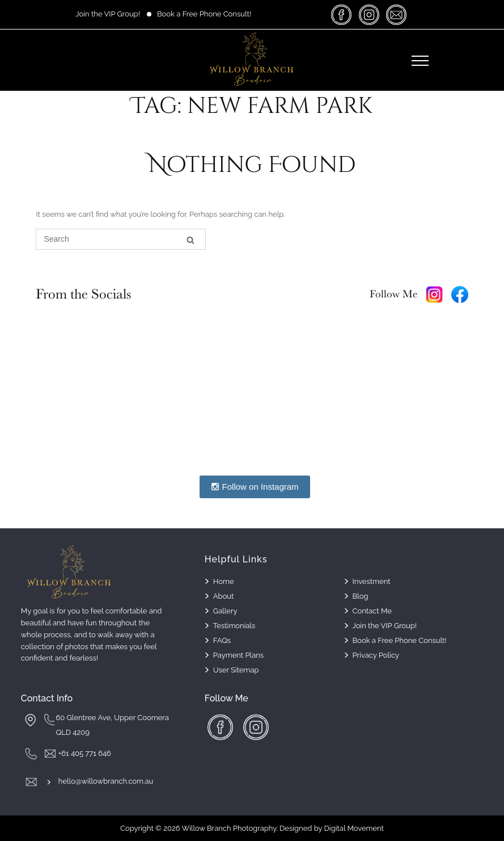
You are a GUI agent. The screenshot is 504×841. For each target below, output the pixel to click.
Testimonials (234, 626)
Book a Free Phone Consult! (204, 14)
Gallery (225, 611)
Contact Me (372, 611)
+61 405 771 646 (85, 753)
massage (396, 14)
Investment (372, 581)
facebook (342, 14)
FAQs (222, 640)
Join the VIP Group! (108, 14)
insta (369, 14)
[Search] (190, 240)
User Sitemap (236, 670)
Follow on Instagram (255, 487)
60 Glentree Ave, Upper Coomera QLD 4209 (112, 725)
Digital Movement (354, 828)
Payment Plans (238, 655)
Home (224, 581)
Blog (361, 596)
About (224, 596)
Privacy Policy (376, 655)
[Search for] (121, 239)
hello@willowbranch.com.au (106, 781)
